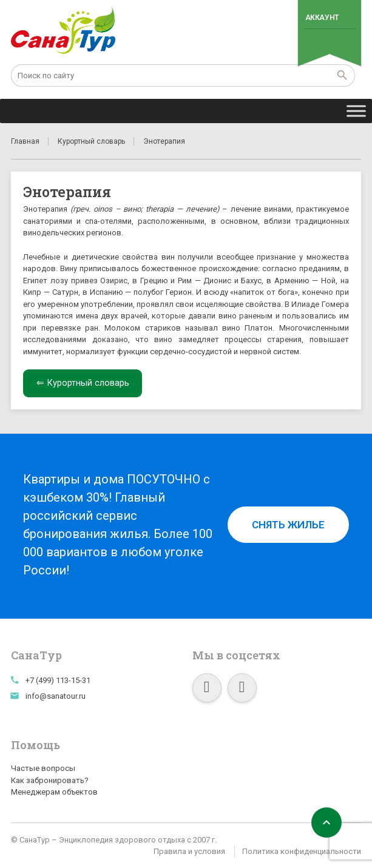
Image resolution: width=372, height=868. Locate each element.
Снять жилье (288, 525)
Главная (25, 141)
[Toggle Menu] (356, 111)
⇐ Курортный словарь (83, 383)
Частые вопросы (43, 768)
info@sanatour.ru (56, 696)
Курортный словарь (91, 141)
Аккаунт (322, 18)
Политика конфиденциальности (302, 851)
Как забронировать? (50, 780)
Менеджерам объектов (54, 792)
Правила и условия (189, 851)
